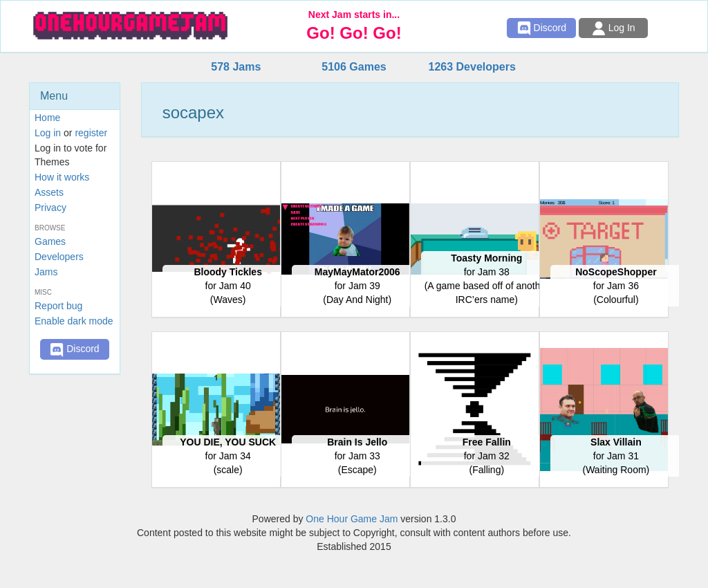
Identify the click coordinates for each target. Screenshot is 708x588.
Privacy (50, 208)
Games (50, 241)
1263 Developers (472, 67)
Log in (48, 133)
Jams (46, 272)
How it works (62, 177)
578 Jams (236, 67)
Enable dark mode (74, 321)
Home (47, 118)
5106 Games (354, 67)
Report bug (58, 306)
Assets (49, 192)
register (91, 133)
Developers (59, 257)
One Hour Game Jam (352, 519)
